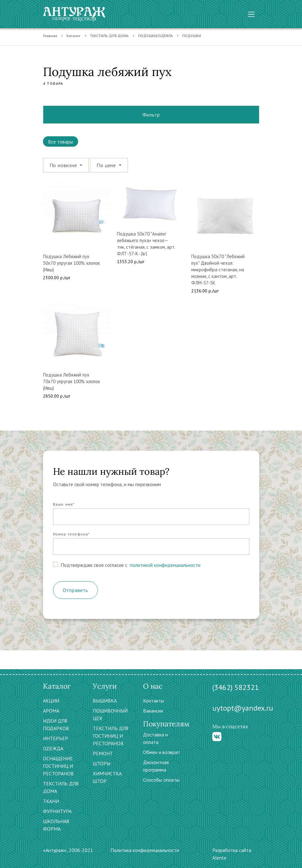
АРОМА (51, 711)
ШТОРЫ (102, 763)
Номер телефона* (72, 534)
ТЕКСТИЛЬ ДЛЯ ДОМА (109, 36)
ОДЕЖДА (53, 748)
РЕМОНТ (103, 753)
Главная (50, 36)
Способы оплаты (161, 780)
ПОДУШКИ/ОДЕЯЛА (155, 36)
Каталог (74, 36)
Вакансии (153, 711)
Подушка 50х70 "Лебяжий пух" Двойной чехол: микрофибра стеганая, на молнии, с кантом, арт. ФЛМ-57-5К (218, 270)
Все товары (61, 142)
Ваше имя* (64, 504)
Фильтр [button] (151, 115)
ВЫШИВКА (105, 701)
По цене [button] (107, 165)
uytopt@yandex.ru (243, 708)
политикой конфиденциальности (164, 565)
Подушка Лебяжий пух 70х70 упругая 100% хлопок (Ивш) (72, 381)
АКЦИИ (51, 701)
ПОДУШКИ (192, 36)
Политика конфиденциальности (145, 850)
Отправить (75, 590)
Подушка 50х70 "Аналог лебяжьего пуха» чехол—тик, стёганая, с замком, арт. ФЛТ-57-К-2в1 (146, 244)
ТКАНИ (51, 801)
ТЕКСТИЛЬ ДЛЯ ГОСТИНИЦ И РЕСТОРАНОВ (111, 736)
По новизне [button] (64, 165)
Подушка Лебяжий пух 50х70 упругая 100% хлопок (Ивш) (72, 263)
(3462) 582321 (236, 687)
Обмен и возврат (162, 752)
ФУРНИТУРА (57, 811)
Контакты (154, 701)
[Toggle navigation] (251, 14)
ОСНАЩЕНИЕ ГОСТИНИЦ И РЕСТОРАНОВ (58, 766)
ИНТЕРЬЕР (56, 738)
